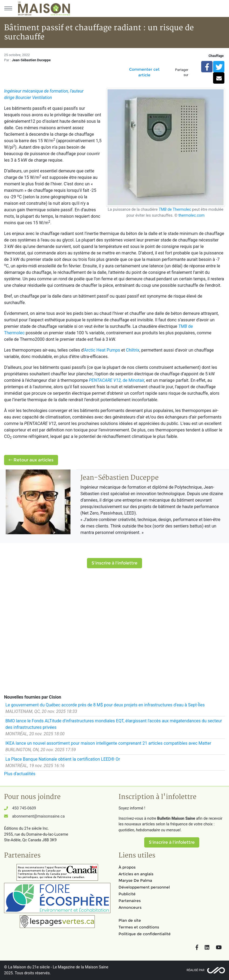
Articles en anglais (136, 874)
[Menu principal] (8, 8)
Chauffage (216, 56)
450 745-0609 (24, 808)
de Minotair (117, 380)
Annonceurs (130, 907)
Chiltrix (133, 350)
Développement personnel (144, 887)
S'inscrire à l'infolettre (114, 563)
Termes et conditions (139, 927)
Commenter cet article (144, 72)
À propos (127, 867)
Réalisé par (196, 970)
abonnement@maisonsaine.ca (38, 816)
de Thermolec (175, 210)
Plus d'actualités (20, 774)
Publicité (127, 894)
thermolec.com (192, 215)
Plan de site (130, 920)
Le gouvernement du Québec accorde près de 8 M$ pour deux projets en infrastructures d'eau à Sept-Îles (105, 705)
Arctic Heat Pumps (102, 350)
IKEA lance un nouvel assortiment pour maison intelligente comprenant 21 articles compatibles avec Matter (108, 743)
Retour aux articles (31, 460)
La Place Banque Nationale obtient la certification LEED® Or (63, 759)
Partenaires (130, 901)
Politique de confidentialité (145, 934)
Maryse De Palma (135, 880)
